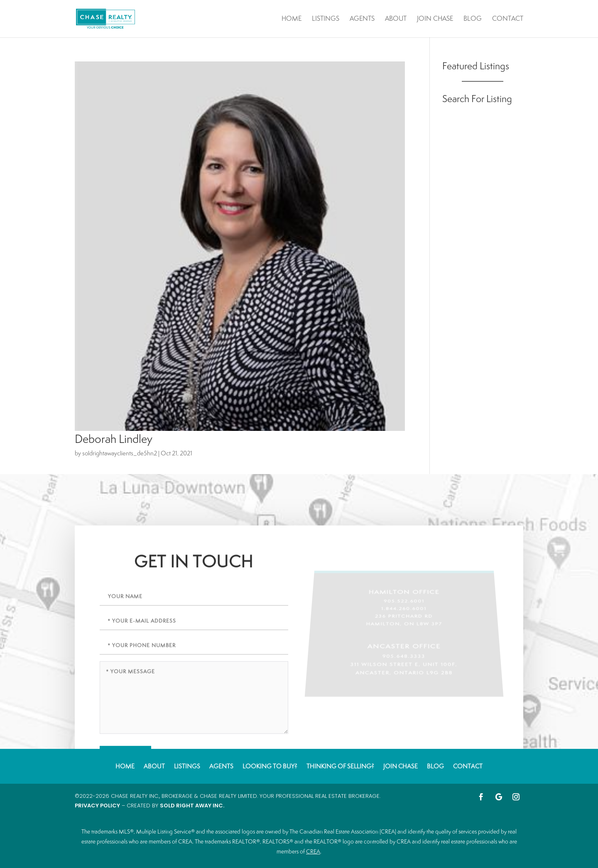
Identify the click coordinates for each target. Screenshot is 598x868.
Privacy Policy (97, 806)
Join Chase (435, 19)
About (396, 19)
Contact (508, 19)
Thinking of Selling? (340, 766)
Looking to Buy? (270, 766)
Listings (326, 19)
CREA (313, 851)
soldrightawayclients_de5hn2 (120, 453)
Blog (473, 19)
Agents (362, 19)
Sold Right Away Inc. (192, 806)
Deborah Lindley (114, 439)
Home (292, 19)
